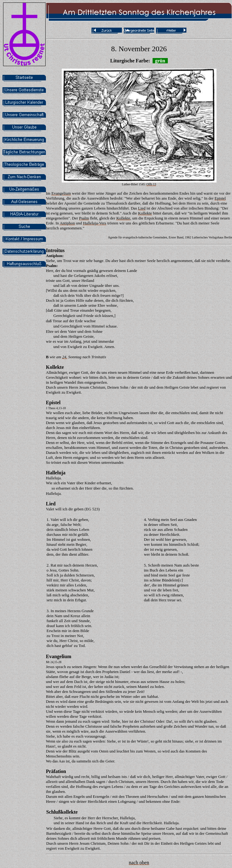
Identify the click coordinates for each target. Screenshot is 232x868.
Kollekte (55, 367)
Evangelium (59, 656)
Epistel (53, 402)
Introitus (55, 250)
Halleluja (56, 473)
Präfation (56, 771)
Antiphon (54, 256)
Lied (51, 504)
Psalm (51, 266)
